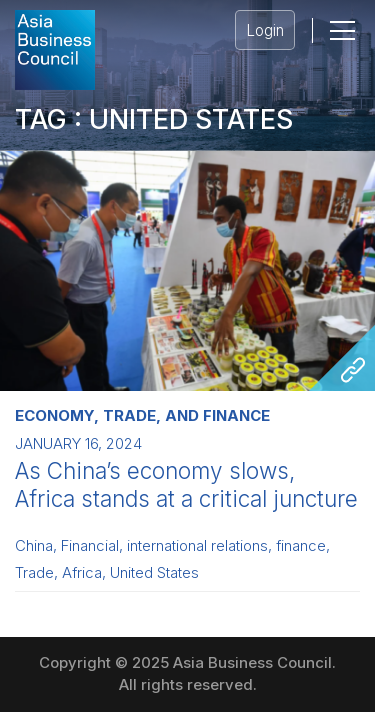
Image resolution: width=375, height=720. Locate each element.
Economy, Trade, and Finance (142, 415)
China (34, 546)
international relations (197, 546)
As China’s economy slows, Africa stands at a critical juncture (186, 484)
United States (154, 573)
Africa (82, 573)
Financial (90, 546)
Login (265, 30)
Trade (34, 573)
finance (301, 546)
